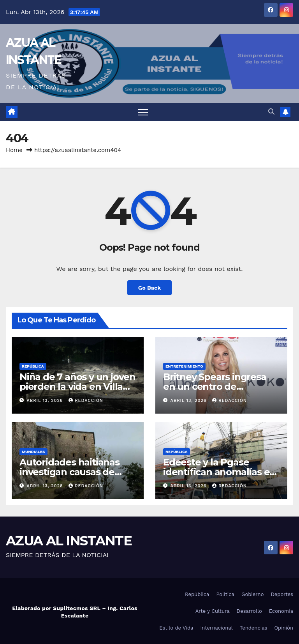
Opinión (284, 628)
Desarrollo (249, 611)
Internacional (216, 628)
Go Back (149, 288)
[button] (271, 112)
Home (14, 150)
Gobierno (252, 594)
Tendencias (254, 628)
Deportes (282, 594)
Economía (281, 611)
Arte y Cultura (213, 611)
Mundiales (33, 452)
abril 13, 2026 (46, 401)
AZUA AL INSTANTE (69, 541)
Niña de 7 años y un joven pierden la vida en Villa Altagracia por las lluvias (77, 387)
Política (225, 594)
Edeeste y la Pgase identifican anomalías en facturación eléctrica (219, 472)
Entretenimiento (184, 366)
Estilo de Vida (176, 628)
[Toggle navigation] (143, 112)
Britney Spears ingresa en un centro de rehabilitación (215, 387)
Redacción (86, 401)
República (33, 366)
